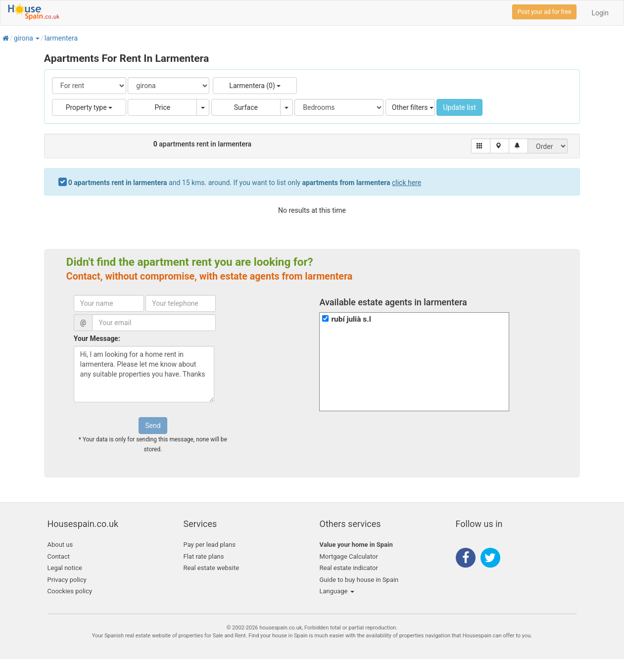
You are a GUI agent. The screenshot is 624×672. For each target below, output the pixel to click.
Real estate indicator (349, 568)
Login (600, 13)
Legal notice (65, 568)
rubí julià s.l (351, 319)
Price (162, 107)
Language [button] (337, 591)
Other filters (413, 107)
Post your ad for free (545, 12)
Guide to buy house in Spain (359, 580)
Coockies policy (70, 591)
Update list (459, 107)
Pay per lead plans (210, 545)
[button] (37, 38)
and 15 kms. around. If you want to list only (245, 183)
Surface (246, 107)
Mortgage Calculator (349, 556)
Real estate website (212, 568)
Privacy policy (67, 580)
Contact (59, 556)
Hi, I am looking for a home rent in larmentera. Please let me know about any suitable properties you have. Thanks (144, 374)
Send (153, 426)
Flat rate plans (204, 556)
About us (60, 545)
